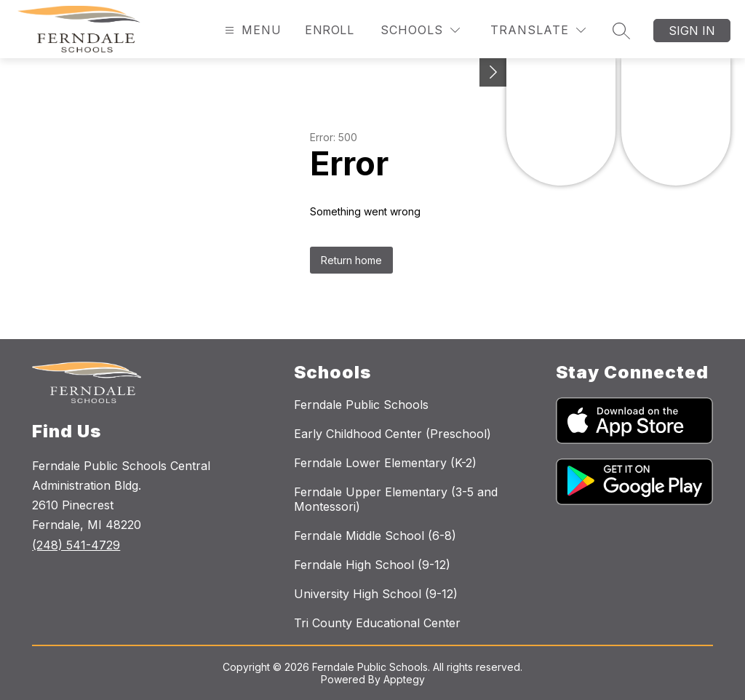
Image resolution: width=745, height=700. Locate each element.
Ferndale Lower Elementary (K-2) (385, 463)
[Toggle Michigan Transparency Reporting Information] (493, 72)
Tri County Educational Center (377, 623)
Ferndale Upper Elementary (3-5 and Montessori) (396, 499)
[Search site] (621, 31)
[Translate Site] (538, 30)
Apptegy (404, 679)
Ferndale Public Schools (361, 405)
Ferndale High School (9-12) (372, 565)
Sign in (692, 31)
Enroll (329, 30)
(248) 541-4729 (76, 545)
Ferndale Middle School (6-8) (375, 536)
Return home (351, 260)
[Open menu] (251, 30)
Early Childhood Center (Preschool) (393, 434)
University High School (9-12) (376, 594)
